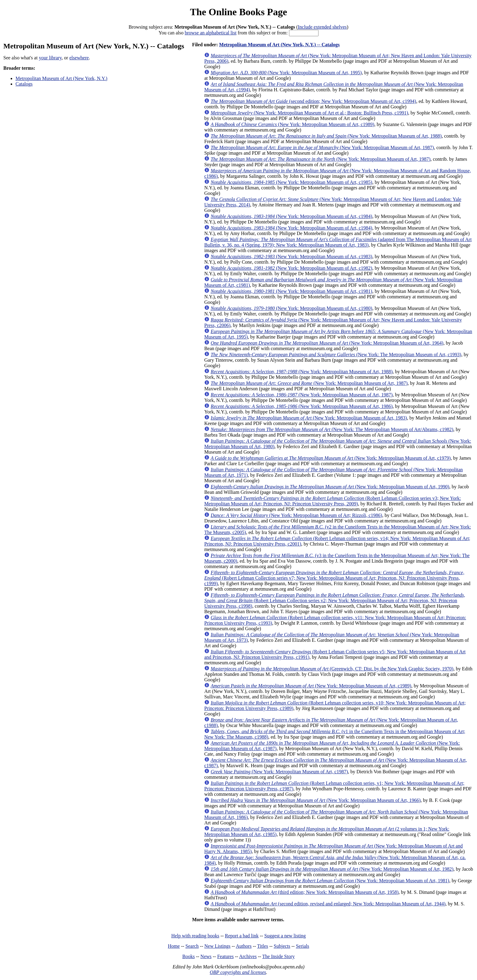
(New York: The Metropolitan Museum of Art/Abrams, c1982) (332, 429)
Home (174, 946)
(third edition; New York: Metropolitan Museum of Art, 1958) (305, 892)
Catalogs (24, 84)
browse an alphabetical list (211, 33)
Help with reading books (195, 936)
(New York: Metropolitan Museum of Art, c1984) (291, 216)
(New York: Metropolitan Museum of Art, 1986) (301, 406)
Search (192, 946)
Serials (303, 946)
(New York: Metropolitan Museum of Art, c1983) (291, 256)
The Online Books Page (238, 12)
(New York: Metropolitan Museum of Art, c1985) (291, 182)
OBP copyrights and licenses (238, 972)
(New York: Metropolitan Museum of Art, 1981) (330, 881)
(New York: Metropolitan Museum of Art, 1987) (322, 148)
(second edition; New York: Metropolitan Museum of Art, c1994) (313, 101)
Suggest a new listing (285, 936)
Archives (248, 956)
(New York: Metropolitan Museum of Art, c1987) (279, 772)
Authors (244, 946)
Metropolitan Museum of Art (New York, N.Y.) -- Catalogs (279, 45)
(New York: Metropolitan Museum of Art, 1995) (286, 73)
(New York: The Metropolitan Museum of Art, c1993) (336, 355)
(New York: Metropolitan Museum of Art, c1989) (292, 124)
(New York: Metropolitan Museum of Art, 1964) (327, 343)
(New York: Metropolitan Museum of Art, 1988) (326, 136)
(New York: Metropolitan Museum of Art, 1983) (309, 418)
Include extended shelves (322, 27)
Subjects (282, 946)
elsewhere (79, 58)
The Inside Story (279, 956)
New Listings (218, 946)
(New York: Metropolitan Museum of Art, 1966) (315, 800)
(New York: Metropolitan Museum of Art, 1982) (332, 869)
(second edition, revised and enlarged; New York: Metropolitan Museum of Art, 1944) (328, 904)
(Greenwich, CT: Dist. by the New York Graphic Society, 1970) (332, 669)
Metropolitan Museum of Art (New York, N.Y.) (61, 78)
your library (50, 58)
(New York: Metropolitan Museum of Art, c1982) (291, 268)
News (206, 956)
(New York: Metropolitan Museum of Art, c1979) (331, 458)
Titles (263, 946)
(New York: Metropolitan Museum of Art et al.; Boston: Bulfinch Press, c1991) (309, 113)
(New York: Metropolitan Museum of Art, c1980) (291, 308)
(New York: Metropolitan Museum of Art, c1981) (291, 291)
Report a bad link (242, 936)
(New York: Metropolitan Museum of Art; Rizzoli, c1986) (296, 515)
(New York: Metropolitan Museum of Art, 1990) (330, 487)
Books (188, 956)
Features (225, 956)
